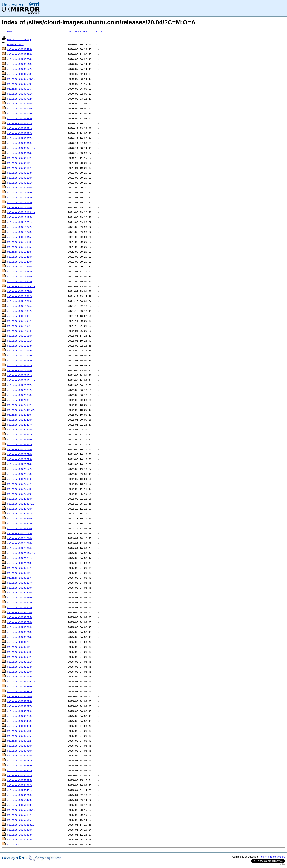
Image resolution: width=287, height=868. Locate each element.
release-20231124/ (20, 667)
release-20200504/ (20, 59)
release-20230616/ (20, 627)
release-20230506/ (20, 597)
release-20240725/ (20, 756)
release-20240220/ (20, 696)
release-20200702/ (20, 99)
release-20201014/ (20, 153)
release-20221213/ (20, 563)
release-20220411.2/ (21, 410)
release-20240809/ (20, 765)
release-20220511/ (20, 434)
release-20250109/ (20, 805)
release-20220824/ (20, 523)
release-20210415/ (20, 257)
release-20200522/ (20, 69)
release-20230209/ (20, 588)
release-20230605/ (20, 617)
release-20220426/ (20, 420)
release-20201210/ (20, 188)
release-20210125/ (20, 217)
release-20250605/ (20, 830)
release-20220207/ (20, 385)
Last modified (77, 32)
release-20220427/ (20, 425)
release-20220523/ (20, 459)
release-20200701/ (20, 94)
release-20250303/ (20, 835)
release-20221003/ (20, 533)
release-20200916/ (20, 143)
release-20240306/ (20, 716)
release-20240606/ (20, 736)
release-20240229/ (20, 711)
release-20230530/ (20, 612)
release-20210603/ (20, 271)
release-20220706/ (20, 509)
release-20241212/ (20, 785)
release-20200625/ (20, 89)
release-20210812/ (20, 296)
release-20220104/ (20, 360)
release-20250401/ (20, 790)
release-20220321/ (20, 400)
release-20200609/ (20, 84)
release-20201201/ (20, 183)
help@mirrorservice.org (272, 857)
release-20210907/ (20, 311)
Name (10, 32)
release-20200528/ (20, 74)
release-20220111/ (20, 365)
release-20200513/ (20, 64)
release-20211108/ (20, 346)
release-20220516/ (20, 439)
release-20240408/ (20, 721)
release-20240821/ (20, 770)
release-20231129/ (20, 672)
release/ (13, 844)
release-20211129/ (20, 355)
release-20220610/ (20, 494)
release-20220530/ (20, 474)
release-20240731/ (20, 760)
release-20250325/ (20, 780)
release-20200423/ (20, 49)
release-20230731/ (20, 642)
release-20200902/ (20, 133)
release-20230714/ (20, 637)
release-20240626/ (20, 746)
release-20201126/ (20, 178)
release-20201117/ (20, 168)
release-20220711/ (20, 514)
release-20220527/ (20, 469)
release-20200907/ (20, 138)
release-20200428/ (20, 54)
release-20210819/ (20, 301)
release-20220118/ (20, 370)
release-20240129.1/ (21, 681)
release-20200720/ (20, 108)
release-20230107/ (20, 568)
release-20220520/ (20, 454)
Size (99, 32)
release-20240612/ (20, 741)
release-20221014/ (20, 543)
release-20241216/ (20, 795)
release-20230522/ (20, 602)
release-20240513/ (20, 731)
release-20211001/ (20, 326)
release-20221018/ (20, 548)
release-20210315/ (20, 237)
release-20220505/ (20, 430)
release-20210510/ (20, 267)
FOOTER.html (15, 44)
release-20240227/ (20, 706)
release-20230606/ (20, 622)
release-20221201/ (20, 558)
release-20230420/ (20, 593)
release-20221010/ (20, 538)
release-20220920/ (20, 528)
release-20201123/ (20, 173)
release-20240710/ (20, 751)
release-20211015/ (20, 336)
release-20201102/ (20, 158)
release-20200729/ (20, 113)
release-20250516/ (20, 820)
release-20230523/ (20, 607)
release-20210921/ (20, 316)
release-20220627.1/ (21, 504)
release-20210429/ (20, 262)
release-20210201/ (20, 222)
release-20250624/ (20, 840)
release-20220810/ (20, 518)
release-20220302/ (20, 390)
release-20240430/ (20, 726)
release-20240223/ (20, 701)
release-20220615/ (20, 499)
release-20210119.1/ (21, 212)
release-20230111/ (20, 573)
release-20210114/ (20, 207)
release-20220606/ (20, 479)
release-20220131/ (20, 375)
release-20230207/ (20, 583)
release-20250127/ (20, 815)
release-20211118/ (20, 351)
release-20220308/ (20, 395)
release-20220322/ (20, 405)
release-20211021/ (20, 341)
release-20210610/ (20, 276)
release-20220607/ (20, 484)
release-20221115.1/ (21, 553)
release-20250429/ (20, 800)
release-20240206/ (20, 686)
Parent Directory (19, 39)
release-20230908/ (20, 652)
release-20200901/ (20, 128)
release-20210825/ (20, 306)
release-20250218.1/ (21, 825)
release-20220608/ (20, 489)
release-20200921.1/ (21, 148)
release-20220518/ (20, 449)
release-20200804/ (20, 118)
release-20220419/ (20, 415)
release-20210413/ (20, 252)
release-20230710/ (20, 632)
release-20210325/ (20, 247)
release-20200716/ (20, 104)
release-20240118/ (20, 677)
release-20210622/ (20, 281)
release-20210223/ (20, 232)
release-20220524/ (20, 464)
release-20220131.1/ (21, 380)
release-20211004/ (20, 331)
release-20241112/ (20, 775)
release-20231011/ (20, 662)
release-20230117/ (20, 578)
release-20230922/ (20, 657)
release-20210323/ (20, 242)
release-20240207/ (20, 691)
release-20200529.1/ (21, 79)
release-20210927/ (20, 321)
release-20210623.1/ (21, 286)
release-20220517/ (20, 444)
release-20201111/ (20, 163)
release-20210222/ (20, 227)
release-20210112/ (20, 202)
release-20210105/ (20, 192)
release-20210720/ (20, 291)
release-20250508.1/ (21, 810)
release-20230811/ (20, 647)
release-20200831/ (20, 123)
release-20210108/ (20, 197)
